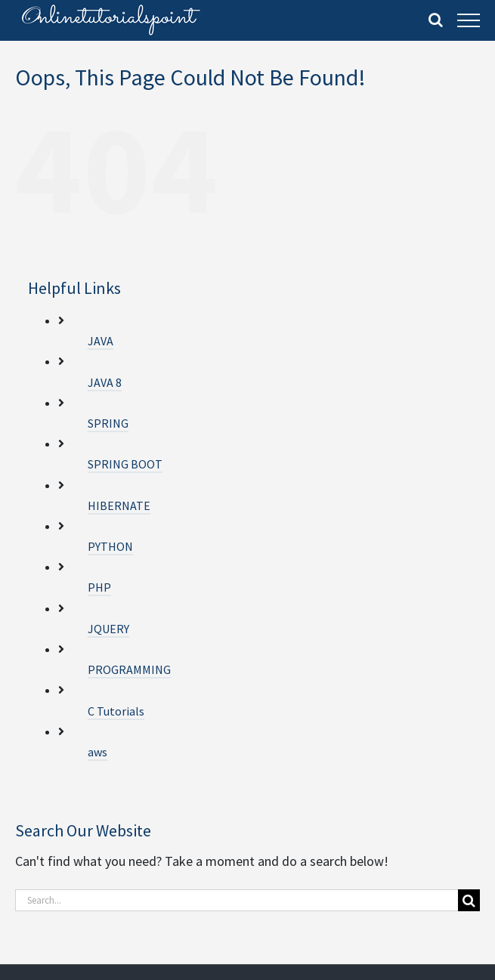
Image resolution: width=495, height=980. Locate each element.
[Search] (469, 900)
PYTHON (110, 546)
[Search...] (237, 900)
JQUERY (108, 629)
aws (97, 752)
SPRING (108, 423)
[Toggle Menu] (469, 20)
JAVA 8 (105, 382)
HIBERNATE (119, 505)
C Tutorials (116, 711)
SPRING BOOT (125, 464)
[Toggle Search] (436, 20)
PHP (99, 587)
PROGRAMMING (129, 669)
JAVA (101, 341)
